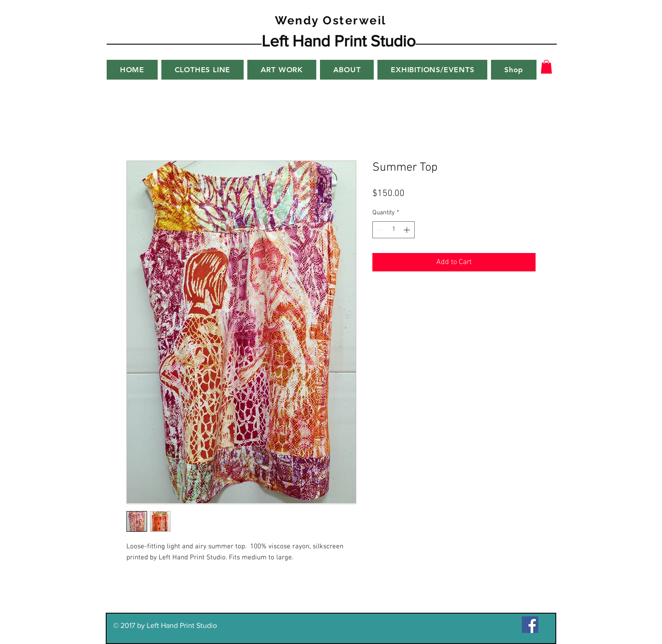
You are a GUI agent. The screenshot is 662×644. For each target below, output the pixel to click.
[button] (546, 67)
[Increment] (408, 230)
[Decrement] (380, 230)
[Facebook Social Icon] (530, 625)
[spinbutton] (394, 230)
